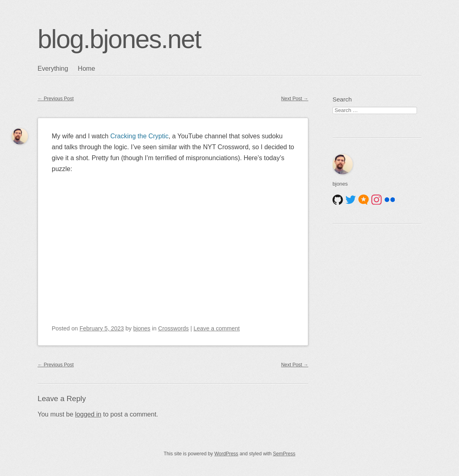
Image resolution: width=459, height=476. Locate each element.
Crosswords (173, 328)
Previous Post (56, 99)
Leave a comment (217, 328)
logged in (88, 414)
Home (87, 69)
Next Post (295, 99)
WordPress (226, 454)
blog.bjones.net (119, 39)
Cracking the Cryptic (139, 136)
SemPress (284, 454)
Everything (53, 69)
